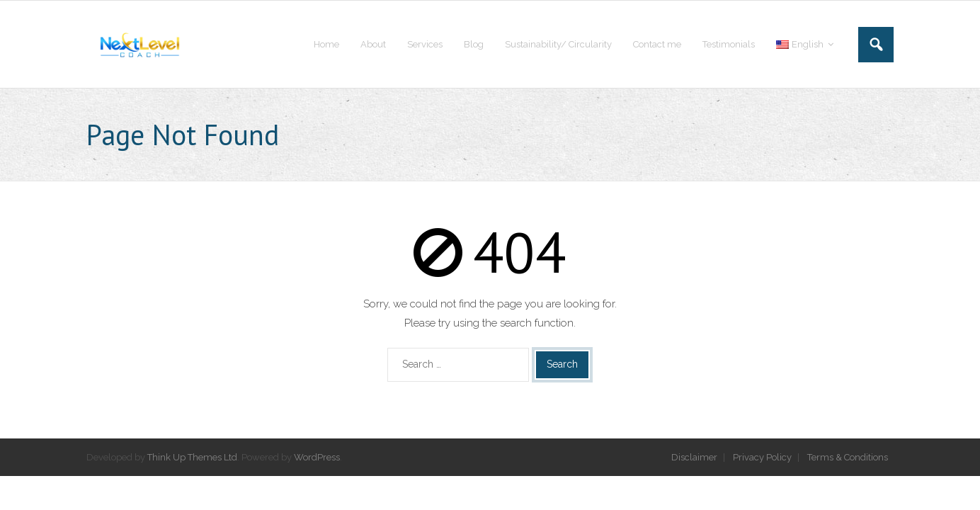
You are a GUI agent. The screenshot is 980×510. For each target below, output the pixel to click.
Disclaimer (694, 457)
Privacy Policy (762, 457)
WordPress (317, 457)
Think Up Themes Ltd (192, 457)
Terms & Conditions (848, 457)
